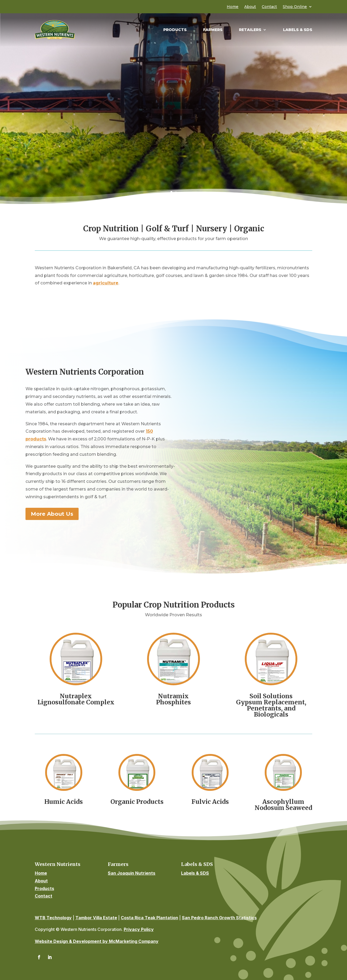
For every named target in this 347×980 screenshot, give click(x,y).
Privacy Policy (139, 929)
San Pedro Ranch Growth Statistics (219, 918)
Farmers (213, 30)
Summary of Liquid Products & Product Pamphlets (173, 149)
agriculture (106, 283)
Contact (269, 7)
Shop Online (295, 7)
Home (233, 7)
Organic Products (137, 802)
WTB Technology (53, 918)
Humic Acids (64, 802)
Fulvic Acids (210, 802)
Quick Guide (173, 114)
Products (175, 30)
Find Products (174, 132)
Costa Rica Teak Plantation (149, 918)
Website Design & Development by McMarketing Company (97, 941)
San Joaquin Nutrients (132, 873)
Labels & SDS (298, 30)
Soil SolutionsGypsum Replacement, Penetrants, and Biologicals (271, 705)
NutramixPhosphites (173, 699)
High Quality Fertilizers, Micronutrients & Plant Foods (173, 76)
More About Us (52, 514)
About (250, 7)
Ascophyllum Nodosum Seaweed (283, 805)
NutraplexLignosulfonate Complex (76, 699)
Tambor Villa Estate (96, 918)
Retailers (250, 30)
